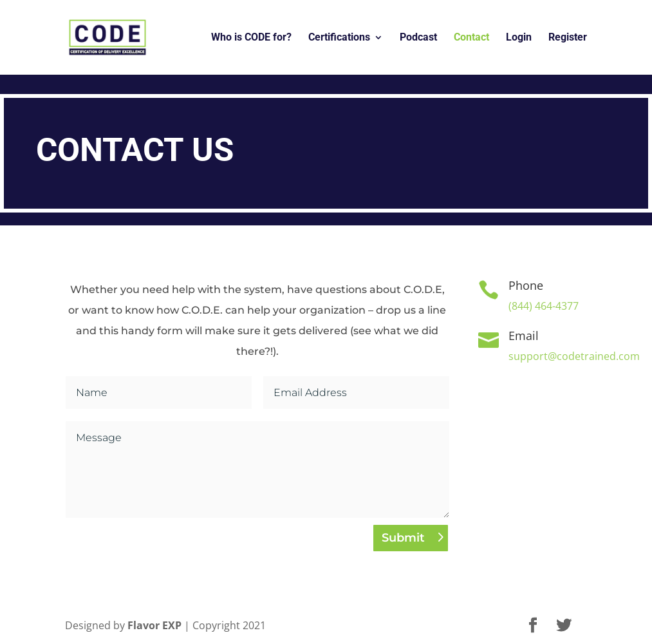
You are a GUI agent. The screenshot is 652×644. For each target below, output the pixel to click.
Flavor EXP (154, 625)
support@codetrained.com (574, 356)
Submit (403, 538)
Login (519, 38)
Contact (471, 38)
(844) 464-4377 (544, 306)
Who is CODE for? (251, 38)
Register (568, 38)
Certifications (339, 38)
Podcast (418, 38)
